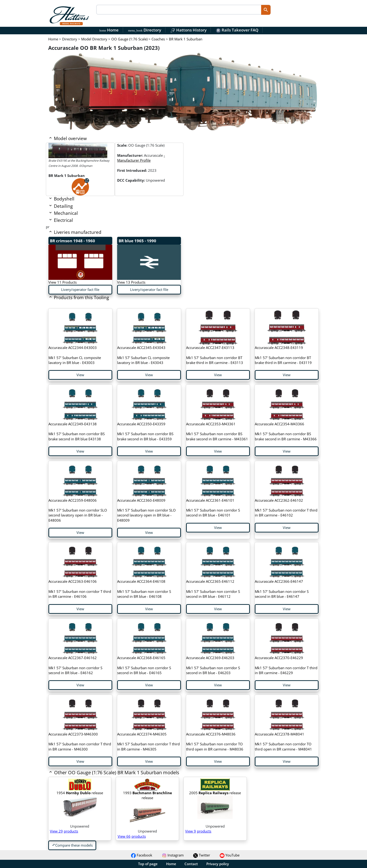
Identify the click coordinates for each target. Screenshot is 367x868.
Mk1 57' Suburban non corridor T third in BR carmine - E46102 (286, 508)
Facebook (142, 855)
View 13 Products (131, 282)
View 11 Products (63, 282)
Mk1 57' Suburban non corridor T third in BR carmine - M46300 (80, 742)
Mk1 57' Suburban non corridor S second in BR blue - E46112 (213, 589)
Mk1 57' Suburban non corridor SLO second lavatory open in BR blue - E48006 (78, 510)
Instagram (173, 855)
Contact (191, 864)
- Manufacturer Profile (141, 158)
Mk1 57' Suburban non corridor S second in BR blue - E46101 (213, 508)
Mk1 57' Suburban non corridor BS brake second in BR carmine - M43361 (217, 431)
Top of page (148, 864)
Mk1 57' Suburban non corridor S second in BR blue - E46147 (282, 589)
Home (109, 30)
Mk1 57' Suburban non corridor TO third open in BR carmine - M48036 (215, 742)
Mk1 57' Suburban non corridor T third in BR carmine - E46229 (286, 665)
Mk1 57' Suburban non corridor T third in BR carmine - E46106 (80, 589)
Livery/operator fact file (80, 289)
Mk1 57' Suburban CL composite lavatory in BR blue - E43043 (143, 355)
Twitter (202, 855)
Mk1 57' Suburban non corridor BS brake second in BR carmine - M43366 (286, 431)
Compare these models (72, 845)
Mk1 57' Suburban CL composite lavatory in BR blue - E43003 (75, 355)
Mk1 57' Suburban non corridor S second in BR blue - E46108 (144, 589)
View (80, 375)
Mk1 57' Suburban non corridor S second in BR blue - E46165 (144, 665)
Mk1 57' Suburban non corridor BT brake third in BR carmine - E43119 (283, 355)
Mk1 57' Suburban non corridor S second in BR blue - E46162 (75, 665)
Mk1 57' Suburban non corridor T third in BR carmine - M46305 (148, 742)
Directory (144, 30)
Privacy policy (218, 864)
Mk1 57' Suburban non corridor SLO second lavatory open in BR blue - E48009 (146, 510)
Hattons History (189, 30)
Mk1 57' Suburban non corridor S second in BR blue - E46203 (213, 665)
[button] (157, 773)
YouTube (230, 855)
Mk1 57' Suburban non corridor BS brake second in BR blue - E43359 (145, 431)
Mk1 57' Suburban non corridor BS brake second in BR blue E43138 (77, 431)
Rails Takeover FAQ (237, 30)
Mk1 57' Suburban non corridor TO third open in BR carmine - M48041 (283, 742)
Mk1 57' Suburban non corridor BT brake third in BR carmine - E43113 (215, 355)
